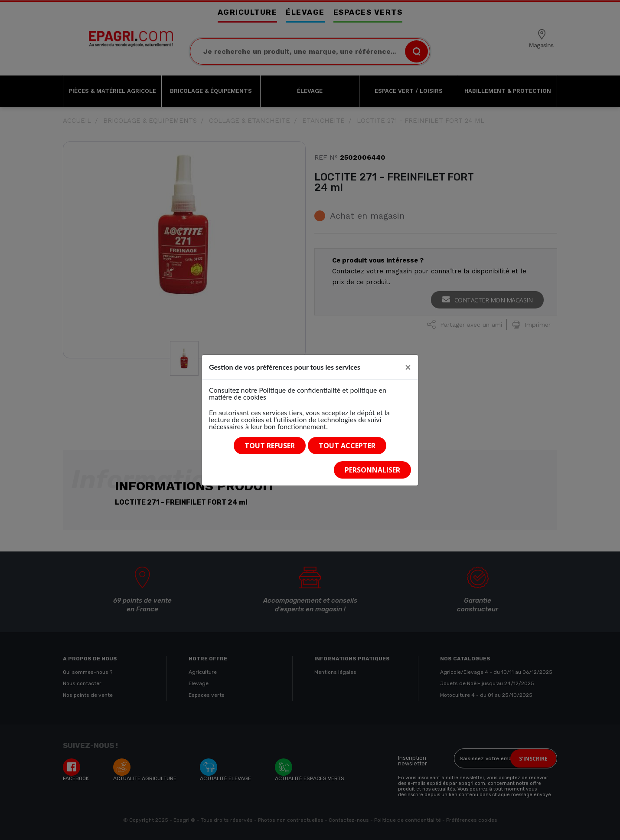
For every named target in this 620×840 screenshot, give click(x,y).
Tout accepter (347, 446)
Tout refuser (270, 446)
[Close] (408, 367)
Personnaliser (372, 470)
